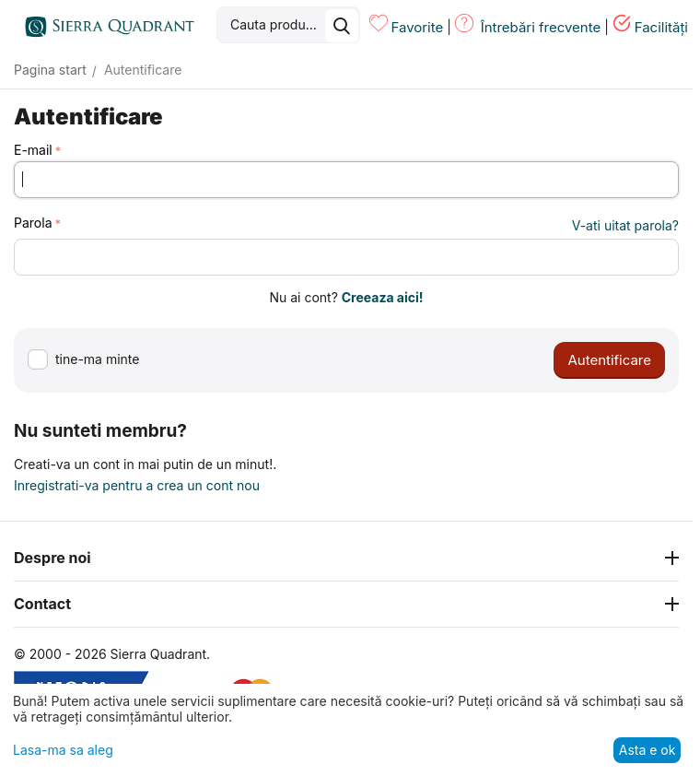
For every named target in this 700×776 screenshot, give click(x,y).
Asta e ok (647, 750)
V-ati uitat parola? (625, 225)
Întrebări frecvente (541, 27)
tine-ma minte (83, 360)
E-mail (33, 150)
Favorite (417, 27)
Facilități (661, 27)
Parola (33, 223)
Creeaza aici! (383, 297)
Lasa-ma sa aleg (63, 750)
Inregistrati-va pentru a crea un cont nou (137, 485)
